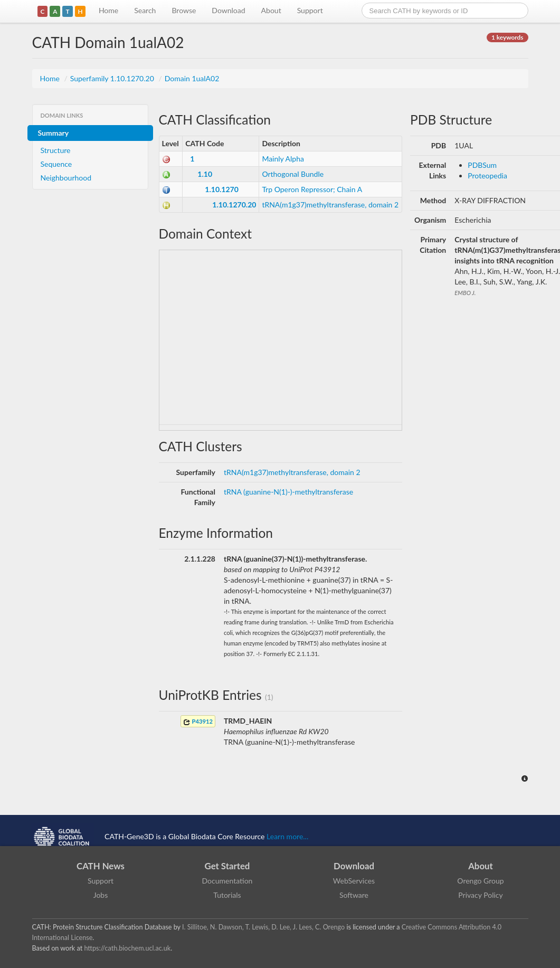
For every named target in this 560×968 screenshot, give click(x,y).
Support (310, 10)
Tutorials (227, 895)
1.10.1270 (222, 189)
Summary (54, 133)
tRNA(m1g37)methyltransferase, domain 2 (330, 205)
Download (228, 10)
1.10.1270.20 (234, 205)
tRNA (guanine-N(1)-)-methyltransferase (288, 492)
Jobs (101, 895)
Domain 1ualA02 (192, 78)
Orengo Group (480, 881)
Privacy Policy (480, 895)
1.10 (205, 174)
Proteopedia (487, 175)
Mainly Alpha (283, 159)
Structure (56, 150)
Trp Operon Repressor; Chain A (312, 189)
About (271, 10)
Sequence (56, 164)
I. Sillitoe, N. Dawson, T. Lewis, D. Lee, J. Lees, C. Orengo (263, 927)
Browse (184, 10)
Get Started (227, 866)
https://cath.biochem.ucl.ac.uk (127, 948)
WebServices (354, 881)
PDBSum (482, 165)
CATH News (101, 866)
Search (145, 10)
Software (354, 895)
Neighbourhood (66, 178)
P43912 (198, 722)
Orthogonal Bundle (293, 174)
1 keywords (507, 37)
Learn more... (287, 836)
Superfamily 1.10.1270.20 (113, 78)
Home (108, 10)
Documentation (227, 881)
